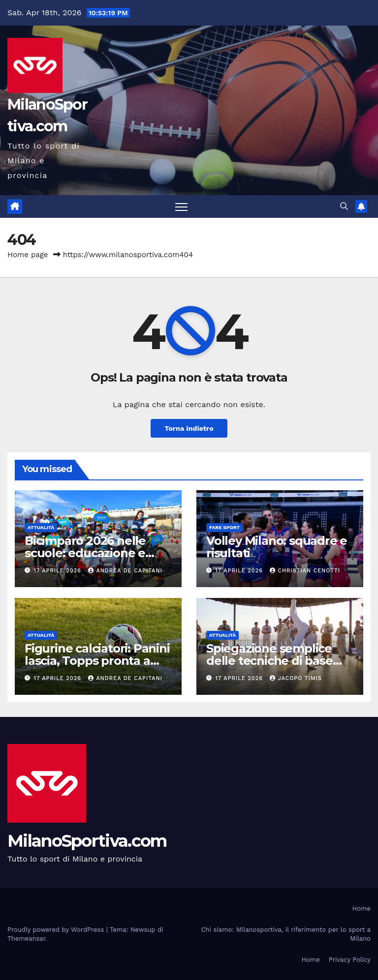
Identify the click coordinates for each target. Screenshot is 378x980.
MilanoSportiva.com (87, 841)
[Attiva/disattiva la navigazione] (181, 207)
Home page (28, 255)
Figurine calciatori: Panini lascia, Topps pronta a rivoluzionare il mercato (97, 661)
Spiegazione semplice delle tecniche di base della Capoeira (269, 661)
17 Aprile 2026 (59, 571)
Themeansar (26, 938)
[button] (344, 206)
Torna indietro (189, 428)
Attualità (41, 527)
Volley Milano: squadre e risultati (277, 547)
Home (362, 908)
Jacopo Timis (296, 678)
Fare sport (224, 527)
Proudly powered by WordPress (57, 930)
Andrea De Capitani (125, 571)
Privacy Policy (350, 960)
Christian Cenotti (305, 571)
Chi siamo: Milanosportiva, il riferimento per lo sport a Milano (286, 934)
